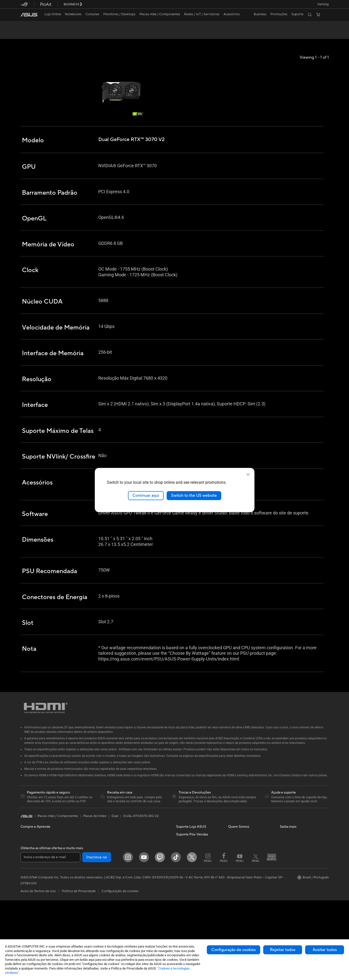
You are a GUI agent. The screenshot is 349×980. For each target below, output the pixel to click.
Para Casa (28, 860)
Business (260, 14)
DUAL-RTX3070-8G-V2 (141, 834)
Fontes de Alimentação (89, 890)
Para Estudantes (32, 883)
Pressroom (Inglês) (242, 860)
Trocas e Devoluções (191, 860)
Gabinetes (79, 883)
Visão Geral (28, 34)
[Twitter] (192, 937)
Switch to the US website (194, 495)
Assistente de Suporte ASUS (197, 890)
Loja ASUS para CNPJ (244, 886)
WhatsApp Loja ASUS (192, 875)
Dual (115, 834)
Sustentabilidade (292, 875)
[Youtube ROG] (240, 937)
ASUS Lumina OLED (295, 860)
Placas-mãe (80, 868)
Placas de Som (83, 898)
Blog (232, 901)
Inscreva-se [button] (97, 937)
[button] (323, 4)
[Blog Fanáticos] (272, 937)
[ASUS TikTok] (176, 937)
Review (77, 34)
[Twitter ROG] (256, 937)
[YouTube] (144, 937)
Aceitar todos (325, 950)
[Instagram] (128, 937)
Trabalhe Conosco (241, 894)
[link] (29, 15)
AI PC (284, 852)
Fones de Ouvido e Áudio (142, 898)
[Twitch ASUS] (160, 937)
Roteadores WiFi (136, 860)
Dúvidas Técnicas (189, 898)
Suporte (95, 34)
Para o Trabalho (32, 868)
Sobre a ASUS (238, 852)
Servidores (131, 875)
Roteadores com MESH (141, 868)
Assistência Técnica (190, 905)
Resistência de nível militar (299, 867)
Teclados (130, 890)
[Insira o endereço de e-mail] (50, 937)
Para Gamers (30, 890)
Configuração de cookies (233, 950)
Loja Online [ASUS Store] (53, 14)
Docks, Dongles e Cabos (142, 905)
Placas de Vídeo (84, 875)
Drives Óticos (82, 905)
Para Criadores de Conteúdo (42, 875)
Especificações (54, 34)
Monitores (28, 913)
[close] (248, 475)
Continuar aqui (146, 495)
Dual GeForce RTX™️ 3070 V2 (54, 26)
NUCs (76, 852)
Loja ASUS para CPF (243, 879)
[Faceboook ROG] (224, 937)
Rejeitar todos (283, 950)
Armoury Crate (291, 890)
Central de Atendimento (194, 867)
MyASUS (287, 882)
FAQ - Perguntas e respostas (197, 852)
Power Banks (133, 913)
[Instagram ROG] (208, 937)
